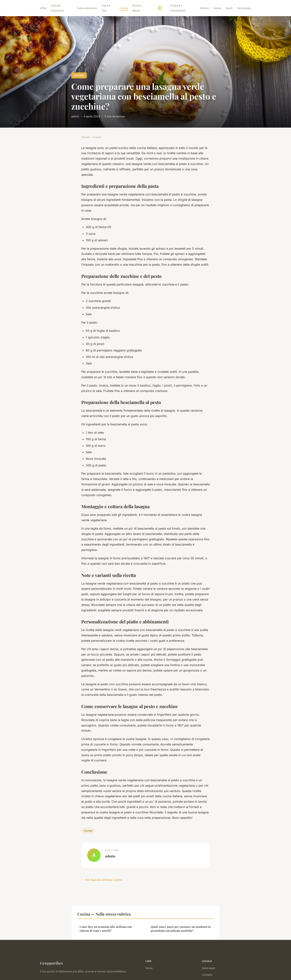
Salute (217, 8)
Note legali (208, 968)
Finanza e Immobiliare (178, 8)
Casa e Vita (106, 8)
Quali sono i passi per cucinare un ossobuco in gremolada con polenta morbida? (181, 929)
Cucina (124, 8)
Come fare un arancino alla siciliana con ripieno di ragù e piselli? (106, 929)
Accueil (85, 137)
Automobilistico (87, 8)
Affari (43, 8)
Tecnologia (244, 8)
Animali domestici (58, 8)
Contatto (207, 975)
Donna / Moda (137, 8)
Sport (229, 8)
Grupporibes (52, 963)
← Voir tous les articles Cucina (102, 880)
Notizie (204, 8)
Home (149, 968)
